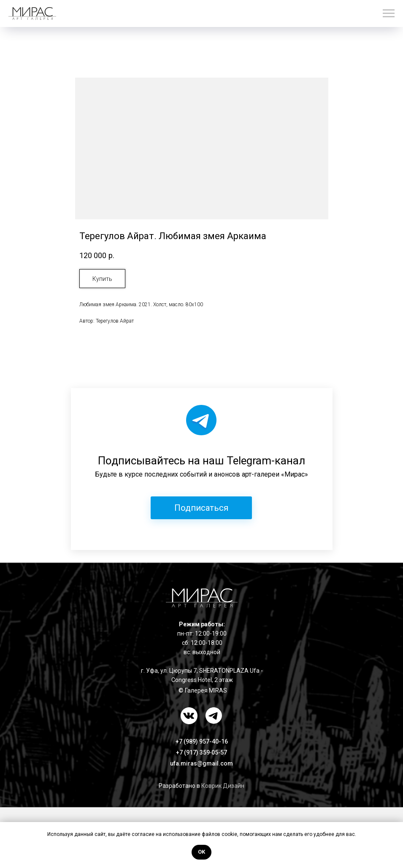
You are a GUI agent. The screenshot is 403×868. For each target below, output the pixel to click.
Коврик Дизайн (223, 786)
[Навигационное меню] (389, 13)
